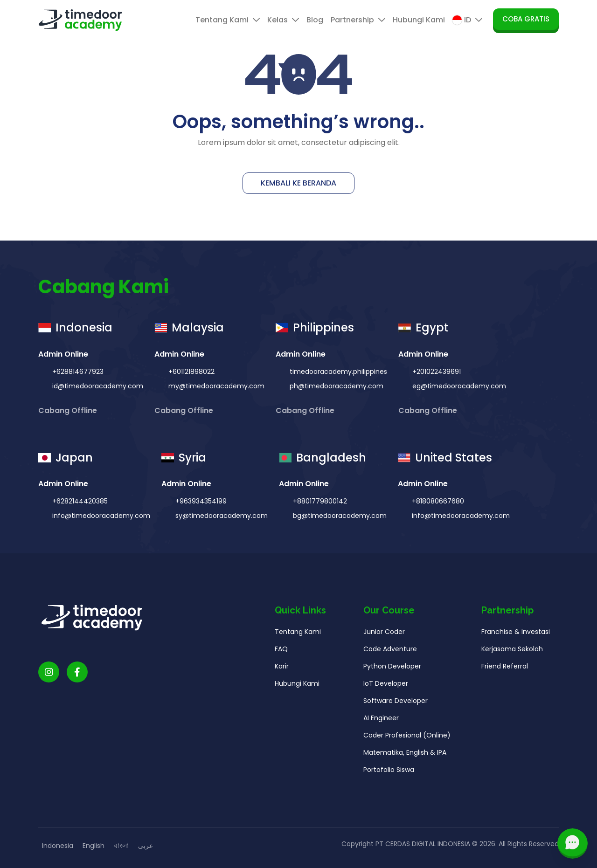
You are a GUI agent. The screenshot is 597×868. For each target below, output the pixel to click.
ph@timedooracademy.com (336, 386)
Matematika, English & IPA (405, 755)
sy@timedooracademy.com (221, 518)
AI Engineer (381, 721)
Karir (282, 669)
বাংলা (121, 846)
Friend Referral (505, 669)
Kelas (283, 20)
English (94, 846)
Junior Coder (384, 634)
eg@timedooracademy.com (458, 386)
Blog (315, 20)
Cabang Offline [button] (69, 410)
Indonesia (58, 846)
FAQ (281, 652)
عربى (146, 846)
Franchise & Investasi (516, 634)
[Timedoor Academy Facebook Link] (77, 675)
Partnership (358, 20)
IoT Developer (386, 686)
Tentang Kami (228, 20)
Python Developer (392, 669)
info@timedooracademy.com (100, 518)
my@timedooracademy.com (215, 386)
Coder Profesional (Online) (407, 738)
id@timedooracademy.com (97, 386)
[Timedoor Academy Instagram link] (49, 675)
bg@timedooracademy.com (339, 518)
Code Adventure (390, 652)
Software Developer (396, 703)
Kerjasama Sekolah (512, 652)
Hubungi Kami (419, 20)
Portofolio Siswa (389, 772)
